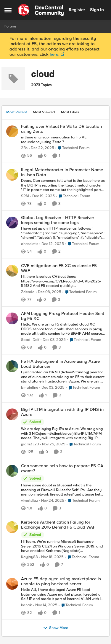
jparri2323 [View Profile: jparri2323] (30, 444)
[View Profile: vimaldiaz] (12, 471)
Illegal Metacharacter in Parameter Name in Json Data (62, 172)
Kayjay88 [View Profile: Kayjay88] (29, 557)
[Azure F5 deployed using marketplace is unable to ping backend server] (63, 595)
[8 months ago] (52, 244)
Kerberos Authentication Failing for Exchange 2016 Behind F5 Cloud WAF (58, 525)
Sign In (97, 10)
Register (77, 10)
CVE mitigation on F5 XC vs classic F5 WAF (59, 268)
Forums (11, 26)
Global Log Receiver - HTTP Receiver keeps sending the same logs (58, 220)
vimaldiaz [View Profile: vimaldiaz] (29, 501)
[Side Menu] (8, 10)
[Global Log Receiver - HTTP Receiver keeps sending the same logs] (63, 233)
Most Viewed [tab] (44, 112)
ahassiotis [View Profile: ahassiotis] (30, 244)
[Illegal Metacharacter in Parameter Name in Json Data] (63, 185)
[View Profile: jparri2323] (12, 414)
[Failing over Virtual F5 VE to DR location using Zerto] (63, 140)
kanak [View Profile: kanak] (26, 605)
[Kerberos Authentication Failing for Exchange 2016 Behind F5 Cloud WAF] (63, 546)
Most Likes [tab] (70, 112)
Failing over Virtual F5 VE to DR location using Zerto (61, 129)
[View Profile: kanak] (12, 584)
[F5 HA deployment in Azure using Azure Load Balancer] (63, 377)
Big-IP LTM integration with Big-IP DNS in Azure (62, 412)
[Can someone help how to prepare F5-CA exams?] (63, 490)
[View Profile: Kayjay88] (12, 527)
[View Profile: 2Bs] (12, 131)
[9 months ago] (45, 605)
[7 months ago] (41, 148)
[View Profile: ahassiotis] (12, 223)
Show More (55, 628)
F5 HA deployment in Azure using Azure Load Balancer (60, 364)
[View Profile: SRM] (12, 175)
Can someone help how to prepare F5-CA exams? (62, 468)
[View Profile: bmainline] (12, 366)
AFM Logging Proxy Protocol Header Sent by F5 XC (63, 316)
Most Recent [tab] (17, 112)
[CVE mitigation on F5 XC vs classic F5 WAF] (63, 281)
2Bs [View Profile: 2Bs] (24, 148)
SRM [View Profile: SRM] (25, 196)
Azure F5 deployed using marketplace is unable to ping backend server (61, 581)
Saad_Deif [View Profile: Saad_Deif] (30, 340)
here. (55, 54)
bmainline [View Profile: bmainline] (30, 388)
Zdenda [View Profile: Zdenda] (28, 292)
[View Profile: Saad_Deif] (12, 318)
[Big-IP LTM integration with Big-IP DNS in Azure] (63, 434)
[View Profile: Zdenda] (12, 271)
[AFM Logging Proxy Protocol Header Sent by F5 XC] (63, 329)
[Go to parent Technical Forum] (73, 148)
